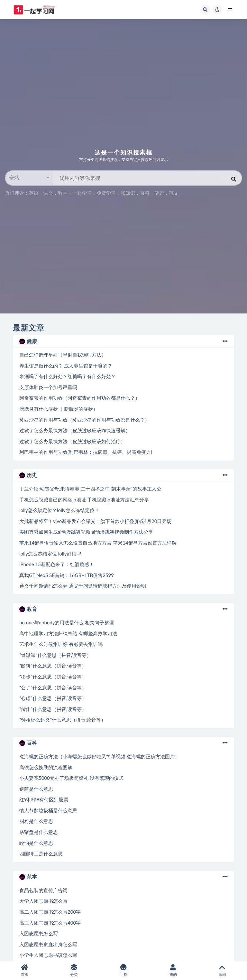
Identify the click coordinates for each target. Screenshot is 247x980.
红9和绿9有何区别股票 (44, 799)
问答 (123, 971)
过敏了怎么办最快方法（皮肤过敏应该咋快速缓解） (75, 430)
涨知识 (128, 193)
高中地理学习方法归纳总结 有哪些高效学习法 (68, 633)
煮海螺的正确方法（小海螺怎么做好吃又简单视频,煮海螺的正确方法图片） (99, 756)
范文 (174, 193)
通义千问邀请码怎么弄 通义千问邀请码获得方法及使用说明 (83, 586)
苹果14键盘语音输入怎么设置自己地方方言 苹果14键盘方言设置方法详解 (98, 543)
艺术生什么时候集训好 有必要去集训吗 (61, 644)
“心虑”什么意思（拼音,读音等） (53, 698)
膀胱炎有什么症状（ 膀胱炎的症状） (59, 409)
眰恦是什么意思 (36, 843)
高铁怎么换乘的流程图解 (46, 767)
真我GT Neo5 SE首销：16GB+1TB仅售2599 (67, 575)
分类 (74, 971)
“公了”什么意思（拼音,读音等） (53, 687)
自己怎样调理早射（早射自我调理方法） (63, 355)
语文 (48, 193)
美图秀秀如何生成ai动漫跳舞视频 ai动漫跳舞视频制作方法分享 (86, 532)
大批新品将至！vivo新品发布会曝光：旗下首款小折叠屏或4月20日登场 (95, 521)
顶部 (222, 971)
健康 (159, 193)
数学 (63, 193)
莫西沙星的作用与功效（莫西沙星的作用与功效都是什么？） (84, 420)
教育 (123, 609)
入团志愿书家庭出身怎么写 (48, 944)
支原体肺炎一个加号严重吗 (48, 387)
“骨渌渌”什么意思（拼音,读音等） (55, 655)
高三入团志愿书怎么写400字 (50, 923)
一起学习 (82, 193)
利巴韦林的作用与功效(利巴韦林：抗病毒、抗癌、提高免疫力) (86, 452)
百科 (145, 193)
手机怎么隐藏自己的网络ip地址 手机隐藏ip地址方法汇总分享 (84, 499)
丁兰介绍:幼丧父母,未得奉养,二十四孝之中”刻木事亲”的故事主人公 (90, 489)
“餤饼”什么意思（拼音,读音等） (53, 666)
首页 (25, 971)
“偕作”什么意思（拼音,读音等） (53, 709)
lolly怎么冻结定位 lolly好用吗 (50, 554)
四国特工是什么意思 (41, 854)
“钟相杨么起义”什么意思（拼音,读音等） (63, 720)
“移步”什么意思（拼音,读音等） (53, 677)
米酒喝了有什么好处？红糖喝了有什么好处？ (68, 376)
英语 (34, 193)
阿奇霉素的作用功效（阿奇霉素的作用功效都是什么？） (80, 398)
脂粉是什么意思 (36, 821)
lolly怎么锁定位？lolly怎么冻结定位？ (59, 510)
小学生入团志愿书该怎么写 (48, 955)
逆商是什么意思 (36, 789)
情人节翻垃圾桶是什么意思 (48, 810)
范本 (123, 877)
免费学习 (106, 193)
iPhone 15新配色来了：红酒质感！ (57, 564)
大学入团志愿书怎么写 (43, 901)
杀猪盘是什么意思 (39, 832)
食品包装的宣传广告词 (43, 890)
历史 (123, 475)
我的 (173, 971)
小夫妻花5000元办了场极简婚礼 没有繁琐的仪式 (71, 778)
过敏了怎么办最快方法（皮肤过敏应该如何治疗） (72, 441)
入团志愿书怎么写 (39, 933)
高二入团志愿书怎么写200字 (50, 912)
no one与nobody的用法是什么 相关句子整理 (67, 622)
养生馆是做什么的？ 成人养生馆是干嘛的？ (66, 366)
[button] (29, 178)
